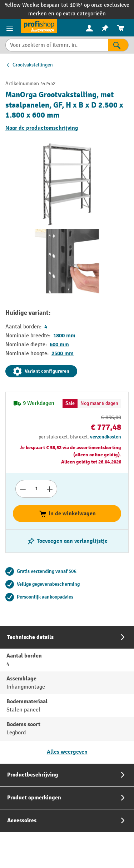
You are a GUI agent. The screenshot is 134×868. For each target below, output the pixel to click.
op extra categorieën (81, 14)
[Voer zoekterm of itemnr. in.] (57, 45)
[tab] (67, 695)
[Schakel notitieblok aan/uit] (67, 541)
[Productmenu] (11, 28)
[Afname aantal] (23, 489)
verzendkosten (106, 437)
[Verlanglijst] (105, 28)
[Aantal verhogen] (50, 489)
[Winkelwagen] (121, 28)
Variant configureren (41, 371)
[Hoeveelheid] (36, 489)
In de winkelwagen (67, 514)
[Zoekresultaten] (118, 45)
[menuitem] (89, 28)
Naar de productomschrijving (42, 128)
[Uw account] (89, 28)
